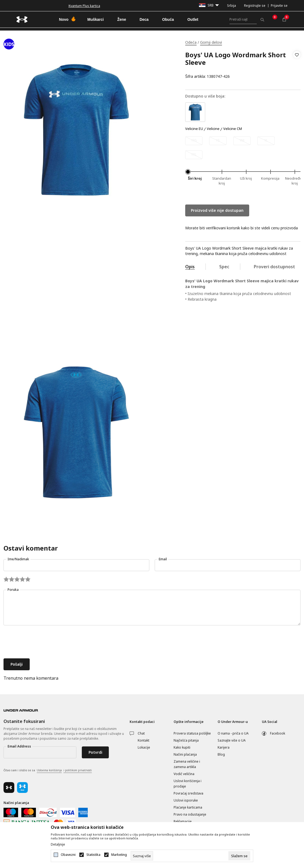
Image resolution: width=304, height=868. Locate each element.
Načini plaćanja (185, 754)
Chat (141, 733)
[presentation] (45, 642)
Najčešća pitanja (186, 740)
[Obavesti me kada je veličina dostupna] (194, 141)
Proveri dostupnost (274, 267)
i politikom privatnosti (78, 770)
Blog (221, 754)
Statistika (93, 855)
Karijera (224, 747)
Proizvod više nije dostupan (217, 210)
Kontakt (143, 740)
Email (163, 559)
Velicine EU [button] (194, 129)
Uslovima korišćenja (49, 770)
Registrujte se (255, 6)
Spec (224, 267)
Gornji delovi (211, 42)
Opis (190, 267)
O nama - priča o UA (233, 733)
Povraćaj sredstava (188, 793)
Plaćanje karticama (188, 807)
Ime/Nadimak (18, 559)
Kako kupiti (182, 747)
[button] (297, 66)
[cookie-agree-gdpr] (239, 856)
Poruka (13, 590)
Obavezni (68, 855)
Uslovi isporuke (186, 800)
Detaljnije (58, 844)
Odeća (191, 42)
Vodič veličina (184, 774)
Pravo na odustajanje (190, 814)
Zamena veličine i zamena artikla (187, 764)
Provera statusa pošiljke (192, 733)
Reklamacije (183, 821)
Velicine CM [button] (233, 129)
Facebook (278, 733)
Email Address (19, 746)
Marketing (119, 855)
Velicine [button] (213, 129)
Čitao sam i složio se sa (48, 770)
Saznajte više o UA (232, 740)
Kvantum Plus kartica (84, 6)
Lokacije (144, 747)
